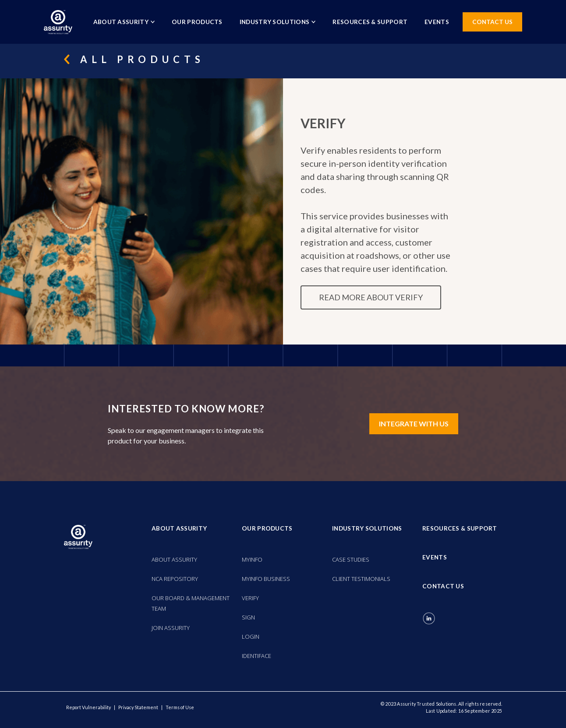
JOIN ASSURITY (171, 628)
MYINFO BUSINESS (266, 579)
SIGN (248, 617)
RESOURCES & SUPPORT (370, 22)
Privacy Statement (138, 707)
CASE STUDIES (351, 559)
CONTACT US (492, 22)
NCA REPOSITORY (175, 579)
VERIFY (250, 598)
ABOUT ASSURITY (174, 559)
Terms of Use (180, 707)
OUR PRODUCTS (197, 22)
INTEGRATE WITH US (414, 424)
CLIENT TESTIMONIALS (361, 579)
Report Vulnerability (88, 707)
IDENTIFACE (256, 656)
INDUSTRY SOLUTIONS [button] (278, 22)
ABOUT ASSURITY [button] (124, 22)
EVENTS (437, 22)
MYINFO (252, 559)
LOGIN (251, 637)
